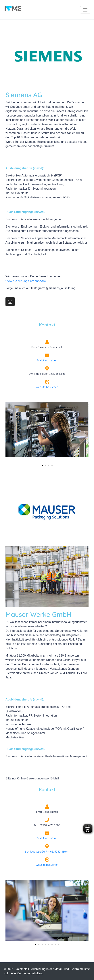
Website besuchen (47, 387)
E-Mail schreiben (47, 360)
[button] (10, 432)
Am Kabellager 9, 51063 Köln (47, 374)
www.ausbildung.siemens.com (26, 281)
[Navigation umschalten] (85, 10)
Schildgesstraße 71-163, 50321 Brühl (47, 852)
